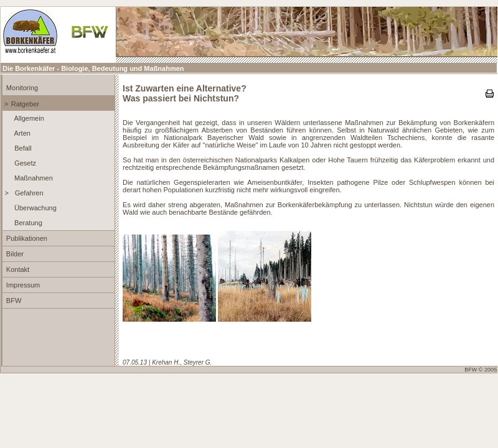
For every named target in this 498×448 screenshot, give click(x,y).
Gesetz (24, 163)
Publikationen (26, 238)
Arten (21, 133)
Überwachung (35, 208)
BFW (13, 301)
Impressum (22, 285)
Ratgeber (25, 104)
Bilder (14, 254)
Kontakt (17, 269)
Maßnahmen (33, 178)
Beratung (27, 223)
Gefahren (28, 193)
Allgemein (28, 118)
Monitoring (21, 88)
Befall (22, 148)
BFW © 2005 (481, 370)
